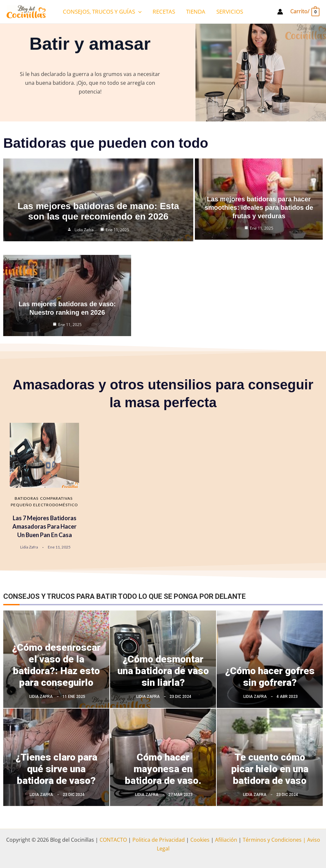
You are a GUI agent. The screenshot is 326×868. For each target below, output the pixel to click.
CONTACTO (113, 840)
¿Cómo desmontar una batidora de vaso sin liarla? (163, 671)
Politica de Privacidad (159, 840)
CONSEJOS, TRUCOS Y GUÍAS (102, 12)
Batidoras (27, 498)
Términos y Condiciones (272, 840)
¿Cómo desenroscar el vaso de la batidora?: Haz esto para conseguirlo (56, 665)
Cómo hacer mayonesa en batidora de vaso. (163, 769)
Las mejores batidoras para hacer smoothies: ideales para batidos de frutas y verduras (259, 208)
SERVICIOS (230, 12)
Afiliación (226, 840)
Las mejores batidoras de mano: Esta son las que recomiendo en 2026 (98, 210)
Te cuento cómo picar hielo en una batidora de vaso (270, 769)
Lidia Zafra (84, 228)
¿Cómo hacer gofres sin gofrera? (270, 677)
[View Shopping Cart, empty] (305, 12)
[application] (138, 12)
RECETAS (164, 12)
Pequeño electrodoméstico (44, 505)
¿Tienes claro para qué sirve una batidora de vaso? (56, 769)
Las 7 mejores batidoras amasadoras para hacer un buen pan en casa (44, 526)
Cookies (200, 840)
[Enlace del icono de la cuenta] (280, 12)
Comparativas (56, 498)
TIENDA (196, 12)
